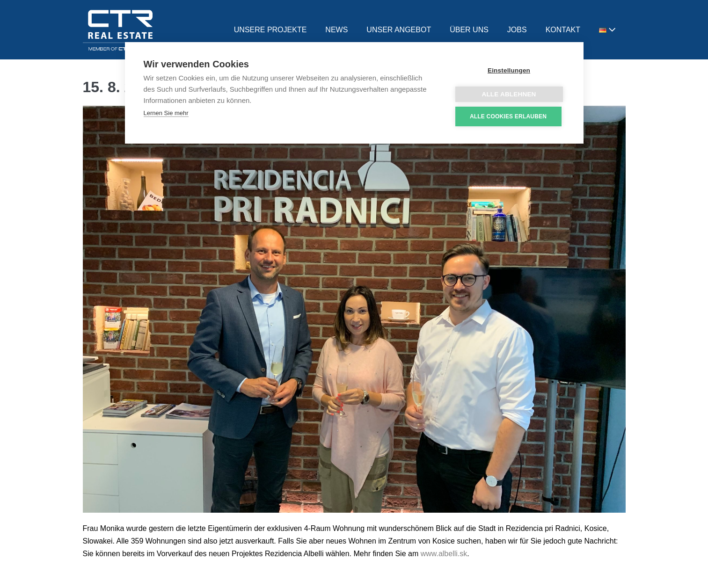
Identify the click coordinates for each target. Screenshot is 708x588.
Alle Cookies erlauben (508, 116)
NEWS (336, 30)
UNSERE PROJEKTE (270, 30)
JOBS (517, 30)
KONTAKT (563, 30)
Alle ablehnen (509, 94)
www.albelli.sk (444, 554)
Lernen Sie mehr (166, 113)
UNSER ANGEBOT (399, 30)
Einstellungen (509, 70)
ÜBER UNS (469, 30)
